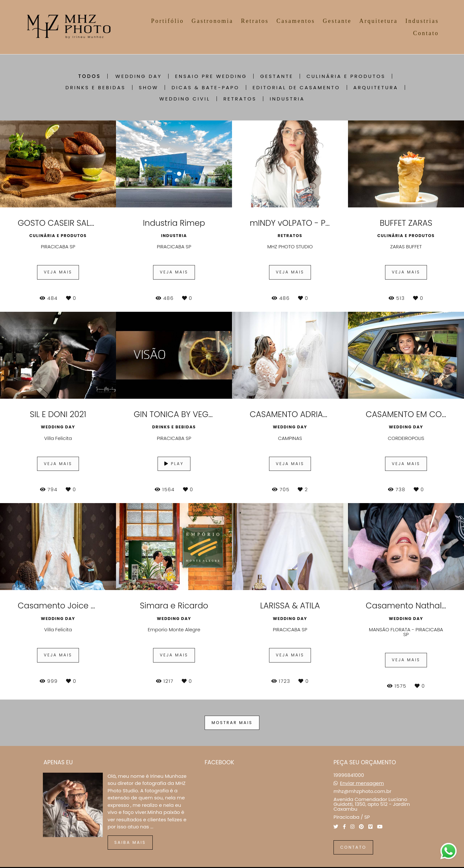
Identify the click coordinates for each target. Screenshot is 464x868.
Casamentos (296, 21)
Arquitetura (378, 21)
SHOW (149, 87)
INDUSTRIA (287, 99)
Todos (90, 76)
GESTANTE (277, 76)
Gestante (337, 21)
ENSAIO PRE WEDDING (211, 76)
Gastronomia (213, 21)
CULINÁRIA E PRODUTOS (346, 76)
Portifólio (168, 21)
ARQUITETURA (376, 87)
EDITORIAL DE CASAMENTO (296, 87)
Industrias (422, 21)
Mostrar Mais (232, 723)
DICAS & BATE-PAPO (205, 87)
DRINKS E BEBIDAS (96, 87)
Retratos (255, 21)
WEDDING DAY (139, 76)
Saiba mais (130, 842)
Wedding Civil (185, 99)
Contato (426, 33)
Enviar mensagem (362, 783)
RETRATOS (240, 99)
